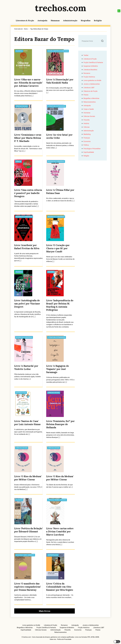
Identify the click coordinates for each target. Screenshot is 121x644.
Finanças (87, 138)
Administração (70, 20)
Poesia (86, 95)
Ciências (87, 127)
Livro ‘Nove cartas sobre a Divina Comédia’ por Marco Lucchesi (60, 532)
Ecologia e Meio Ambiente (25, 555)
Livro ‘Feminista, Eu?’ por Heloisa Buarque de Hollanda (60, 424)
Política (86, 145)
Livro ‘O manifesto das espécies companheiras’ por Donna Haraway (28, 587)
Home (26, 29)
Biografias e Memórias (56, 161)
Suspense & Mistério (91, 66)
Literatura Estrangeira (57, 106)
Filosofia (19, 51)
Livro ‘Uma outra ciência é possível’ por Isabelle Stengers (28, 193)
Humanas (55, 20)
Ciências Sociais (22, 106)
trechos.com (61, 8)
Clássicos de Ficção (91, 91)
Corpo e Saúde (89, 109)
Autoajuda (42, 20)
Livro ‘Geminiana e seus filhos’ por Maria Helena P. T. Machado (28, 138)
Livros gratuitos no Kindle (92, 80)
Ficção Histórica (89, 77)
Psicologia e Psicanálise (92, 149)
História (51, 272)
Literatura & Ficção (25, 20)
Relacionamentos (90, 102)
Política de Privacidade (64, 639)
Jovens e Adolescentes (92, 84)
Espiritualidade (89, 152)
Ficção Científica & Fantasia (58, 51)
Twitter (86, 55)
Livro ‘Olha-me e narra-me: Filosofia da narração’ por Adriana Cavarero (28, 83)
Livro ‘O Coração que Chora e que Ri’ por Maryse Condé (58, 248)
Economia (87, 141)
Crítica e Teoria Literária (57, 500)
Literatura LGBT (89, 88)
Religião (98, 20)
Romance (87, 73)
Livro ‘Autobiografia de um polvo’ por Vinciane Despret (27, 304)
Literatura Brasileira (90, 70)
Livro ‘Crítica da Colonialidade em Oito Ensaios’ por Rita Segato (60, 587)
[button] (117, 642)
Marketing (87, 134)
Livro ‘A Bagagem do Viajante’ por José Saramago (58, 369)
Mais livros (45, 611)
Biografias (86, 20)
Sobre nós (53, 639)
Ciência (18, 161)
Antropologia (21, 393)
